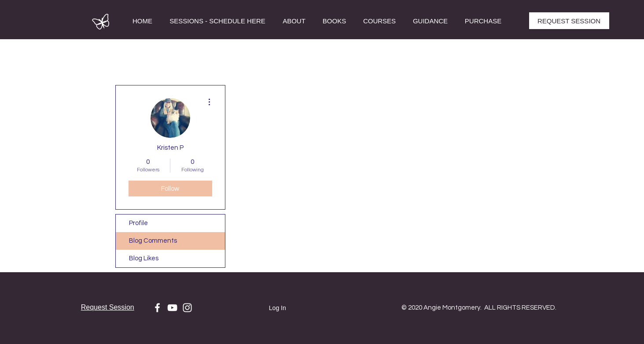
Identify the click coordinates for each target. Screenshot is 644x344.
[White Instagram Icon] (187, 308)
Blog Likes (144, 258)
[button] (380, 21)
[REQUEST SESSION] (569, 21)
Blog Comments (153, 241)
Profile (138, 223)
